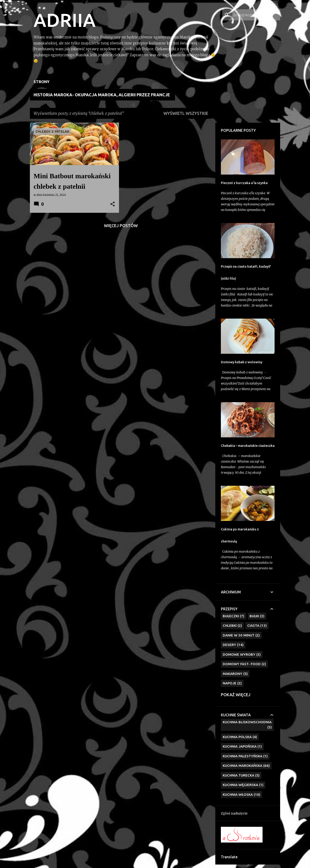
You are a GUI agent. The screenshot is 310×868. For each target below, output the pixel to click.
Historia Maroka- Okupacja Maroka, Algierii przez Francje (102, 95)
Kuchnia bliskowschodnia (247, 725)
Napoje (232, 683)
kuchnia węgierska (243, 785)
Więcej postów (121, 226)
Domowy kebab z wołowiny (242, 362)
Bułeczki (233, 616)
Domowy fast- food (244, 664)
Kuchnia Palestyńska (245, 756)
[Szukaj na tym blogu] (256, 15)
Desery (233, 645)
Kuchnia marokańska (246, 766)
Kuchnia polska (240, 737)
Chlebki (232, 626)
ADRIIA (65, 20)
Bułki (257, 616)
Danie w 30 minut (241, 635)
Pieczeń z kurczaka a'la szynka (244, 183)
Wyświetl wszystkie (186, 113)
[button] (113, 204)
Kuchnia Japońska (242, 747)
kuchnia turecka (241, 776)
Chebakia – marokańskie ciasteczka (248, 446)
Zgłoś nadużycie (234, 813)
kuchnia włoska (241, 795)
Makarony (235, 674)
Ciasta (257, 626)
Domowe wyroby (242, 655)
